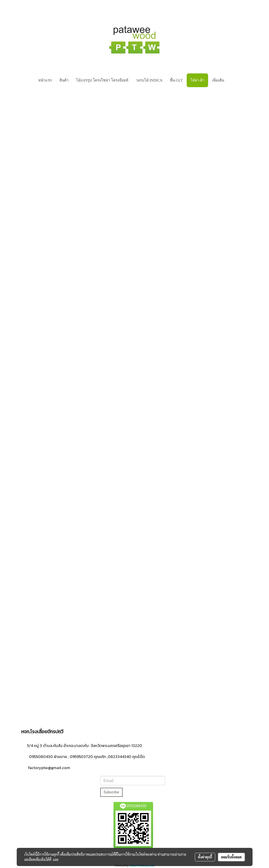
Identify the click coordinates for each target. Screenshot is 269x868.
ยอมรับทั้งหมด (231, 857)
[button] (232, 80)
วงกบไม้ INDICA (149, 80)
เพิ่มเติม (218, 80)
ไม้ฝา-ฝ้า (197, 80)
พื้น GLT (176, 80)
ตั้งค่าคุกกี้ (205, 857)
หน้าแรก (45, 80)
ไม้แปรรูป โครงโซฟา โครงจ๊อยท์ (102, 80)
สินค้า (64, 80)
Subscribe (111, 792)
